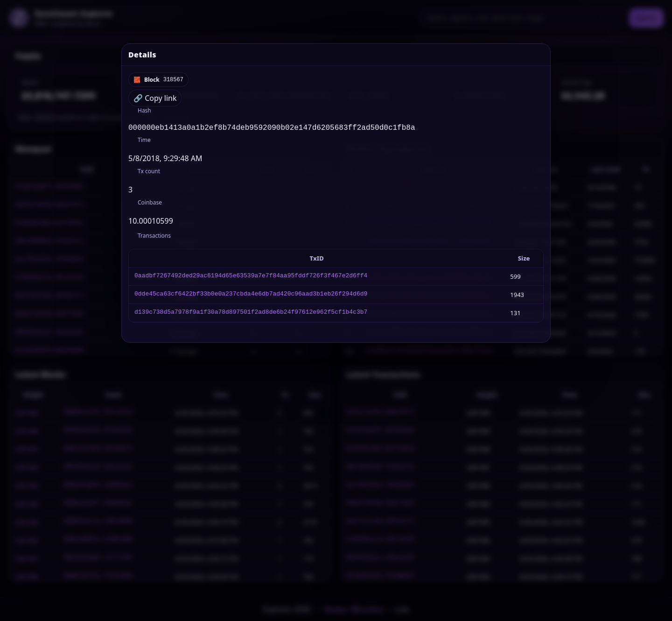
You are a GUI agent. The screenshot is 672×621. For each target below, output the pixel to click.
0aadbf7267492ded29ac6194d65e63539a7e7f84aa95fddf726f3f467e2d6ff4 (251, 278)
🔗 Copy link (155, 98)
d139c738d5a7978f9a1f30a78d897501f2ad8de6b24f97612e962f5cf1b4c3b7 (251, 315)
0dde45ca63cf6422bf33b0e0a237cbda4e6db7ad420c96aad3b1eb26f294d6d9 (251, 296)
